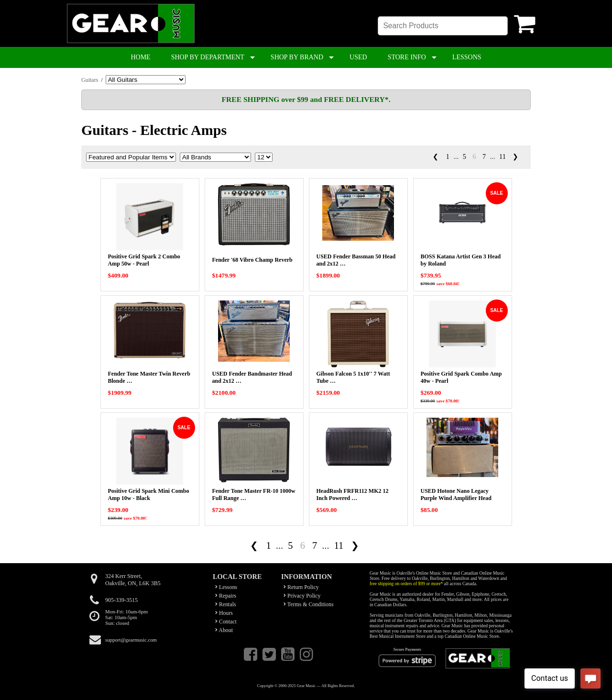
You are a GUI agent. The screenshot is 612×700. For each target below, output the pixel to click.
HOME (140, 57)
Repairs (226, 596)
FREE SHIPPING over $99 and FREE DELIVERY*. (306, 99)
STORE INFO (407, 57)
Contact (226, 622)
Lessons (226, 587)
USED (358, 57)
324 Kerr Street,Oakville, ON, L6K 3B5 (133, 580)
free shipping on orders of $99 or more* (406, 583)
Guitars (90, 80)
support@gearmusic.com (131, 640)
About (224, 630)
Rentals (226, 604)
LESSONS (467, 57)
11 (503, 156)
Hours (224, 613)
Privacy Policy (302, 596)
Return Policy (301, 587)
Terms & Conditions (309, 604)
